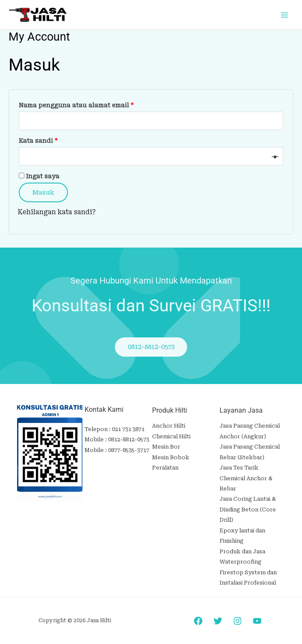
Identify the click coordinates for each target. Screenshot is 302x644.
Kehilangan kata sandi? (57, 213)
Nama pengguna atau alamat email (85, 104)
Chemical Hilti (171, 437)
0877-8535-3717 (129, 450)
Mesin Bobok (170, 457)
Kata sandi (47, 140)
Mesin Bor (166, 447)
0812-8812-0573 (129, 440)
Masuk (43, 192)
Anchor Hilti (169, 427)
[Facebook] (198, 617)
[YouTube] (257, 617)
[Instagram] (237, 617)
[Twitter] (218, 617)
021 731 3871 (128, 430)
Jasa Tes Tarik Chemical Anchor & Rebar (246, 477)
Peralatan (165, 467)
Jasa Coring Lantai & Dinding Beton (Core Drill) (248, 508)
